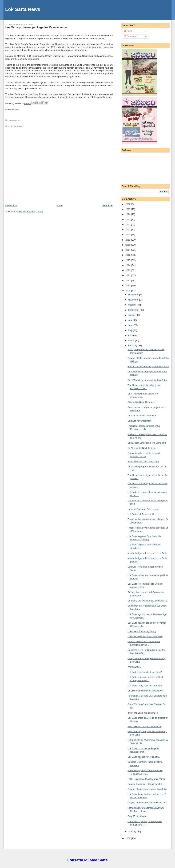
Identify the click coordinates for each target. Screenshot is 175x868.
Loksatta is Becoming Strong (142, 631)
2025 (128, 209)
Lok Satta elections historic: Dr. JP (145, 672)
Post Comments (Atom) (31, 212)
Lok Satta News (23, 9)
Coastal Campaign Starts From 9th (145, 784)
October (132, 305)
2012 (128, 275)
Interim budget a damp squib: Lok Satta (147, 553)
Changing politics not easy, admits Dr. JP (148, 601)
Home (60, 205)
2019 (128, 240)
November (134, 300)
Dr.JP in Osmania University (142, 416)
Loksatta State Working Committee (145, 636)
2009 (128, 291)
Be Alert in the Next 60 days (141, 448)
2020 (128, 235)
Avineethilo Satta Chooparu (141, 402)
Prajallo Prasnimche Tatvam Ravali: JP (147, 803)
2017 (128, 250)
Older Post (107, 205)
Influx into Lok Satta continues (143, 713)
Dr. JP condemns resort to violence (145, 691)
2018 (128, 245)
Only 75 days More (137, 816)
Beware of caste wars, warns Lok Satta (147, 789)
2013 (128, 270)
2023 (128, 219)
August (132, 315)
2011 (128, 281)
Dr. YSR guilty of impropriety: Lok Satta (147, 380)
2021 (128, 230)
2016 (128, 255)
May (130, 330)
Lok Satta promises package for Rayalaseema (36, 27)
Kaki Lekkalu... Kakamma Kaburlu (144, 726)
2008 (128, 838)
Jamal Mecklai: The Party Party (143, 462)
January (132, 832)
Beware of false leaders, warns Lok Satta (148, 367)
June (131, 325)
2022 (128, 224)
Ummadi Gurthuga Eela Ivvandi (143, 509)
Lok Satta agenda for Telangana (144, 757)
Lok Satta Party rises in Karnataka (145, 686)
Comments (131, 36)
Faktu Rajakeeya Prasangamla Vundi (146, 779)
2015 (128, 260)
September (134, 310)
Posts (128, 31)
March (132, 340)
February (133, 345)
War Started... (134, 667)
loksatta (16, 109)
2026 (128, 204)
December (134, 295)
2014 (128, 265)
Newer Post (11, 205)
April (131, 335)
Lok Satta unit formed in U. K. (142, 514)
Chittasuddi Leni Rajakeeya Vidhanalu (147, 443)
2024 (128, 214)
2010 (128, 286)
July (130, 320)
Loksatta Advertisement (139, 421)
